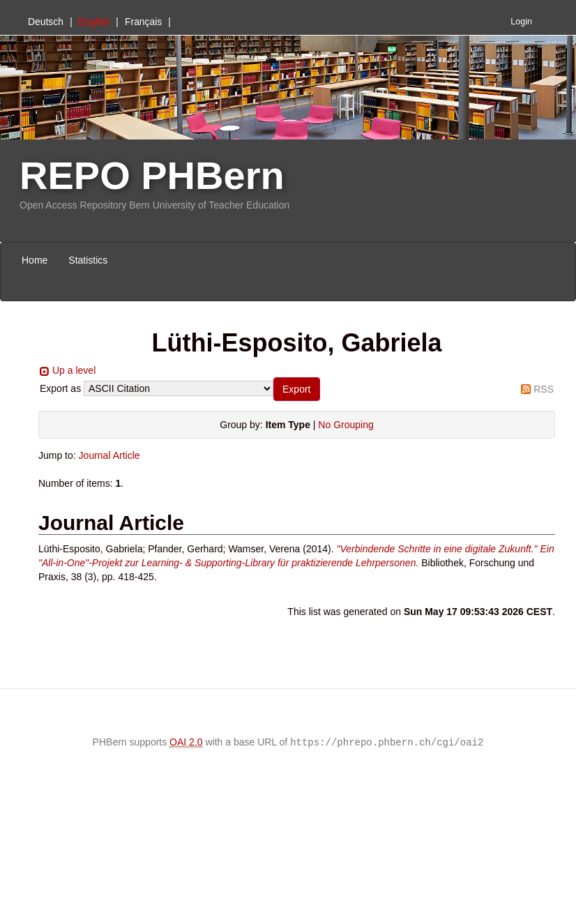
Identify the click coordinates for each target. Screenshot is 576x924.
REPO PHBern (152, 175)
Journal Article (109, 455)
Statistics (88, 260)
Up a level (74, 370)
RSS (544, 389)
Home (35, 260)
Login (521, 22)
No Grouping (346, 425)
